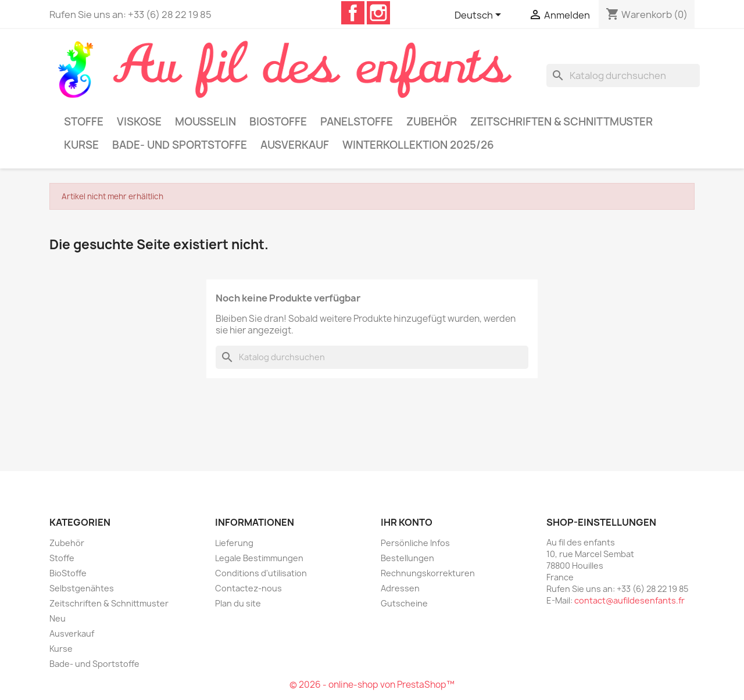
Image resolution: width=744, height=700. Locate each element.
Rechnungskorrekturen (428, 573)
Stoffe (84, 122)
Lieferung (234, 543)
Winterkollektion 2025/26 (418, 145)
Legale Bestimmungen (259, 558)
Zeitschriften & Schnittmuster (561, 122)
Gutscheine (404, 603)
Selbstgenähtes (82, 588)
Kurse (81, 145)
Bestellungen (407, 558)
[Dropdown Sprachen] (480, 16)
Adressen (400, 588)
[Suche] (623, 76)
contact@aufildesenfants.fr (629, 600)
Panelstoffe (357, 122)
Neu (58, 618)
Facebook (353, 13)
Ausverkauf (295, 145)
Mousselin (205, 122)
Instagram (378, 13)
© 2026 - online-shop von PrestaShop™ (372, 685)
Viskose (139, 122)
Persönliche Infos (415, 543)
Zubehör (432, 122)
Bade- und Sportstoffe (180, 145)
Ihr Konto (407, 522)
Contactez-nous (248, 588)
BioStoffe (278, 122)
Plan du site (238, 603)
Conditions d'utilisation (261, 573)
